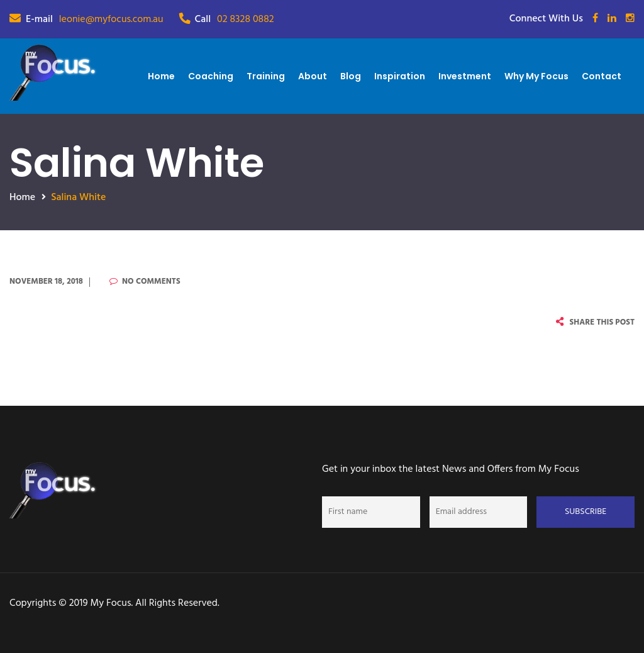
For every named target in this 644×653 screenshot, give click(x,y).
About (313, 76)
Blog (351, 76)
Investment (465, 76)
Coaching (211, 76)
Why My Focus (536, 76)
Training (266, 76)
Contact (602, 76)
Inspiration (400, 76)
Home (161, 76)
